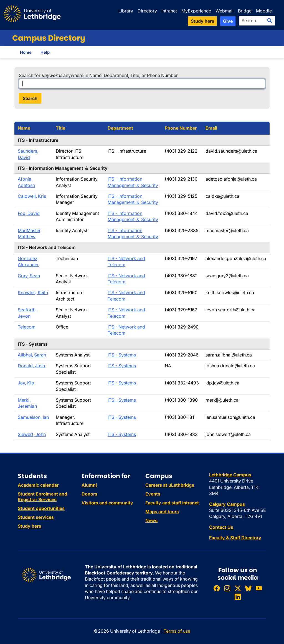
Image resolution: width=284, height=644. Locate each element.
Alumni (89, 485)
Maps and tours (162, 512)
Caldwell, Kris (32, 196)
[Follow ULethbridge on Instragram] (227, 588)
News (151, 520)
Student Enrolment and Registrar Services (42, 497)
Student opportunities (41, 508)
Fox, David (29, 213)
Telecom (27, 327)
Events (153, 494)
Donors (89, 494)
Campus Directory (49, 38)
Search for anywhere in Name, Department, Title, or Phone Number (98, 75)
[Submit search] (270, 20)
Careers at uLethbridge (170, 485)
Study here (29, 526)
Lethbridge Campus (230, 475)
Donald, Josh (31, 366)
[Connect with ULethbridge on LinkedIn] (238, 597)
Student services (36, 517)
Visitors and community (107, 503)
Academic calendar (38, 485)
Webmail (225, 11)
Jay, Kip (26, 383)
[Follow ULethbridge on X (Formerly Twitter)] (238, 588)
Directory (147, 11)
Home (26, 52)
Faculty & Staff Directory (235, 538)
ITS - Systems (122, 355)
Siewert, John (32, 434)
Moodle (264, 11)
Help (45, 52)
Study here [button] (202, 21)
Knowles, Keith (33, 293)
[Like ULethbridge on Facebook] (217, 588)
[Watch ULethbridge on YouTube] (259, 588)
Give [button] (228, 21)
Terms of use (177, 631)
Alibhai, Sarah (32, 355)
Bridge (245, 11)
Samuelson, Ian (33, 417)
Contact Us (221, 527)
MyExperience (196, 11)
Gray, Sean (29, 276)
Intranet (169, 11)
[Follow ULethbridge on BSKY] (248, 588)
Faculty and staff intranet (172, 503)
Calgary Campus (227, 504)
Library (126, 11)
